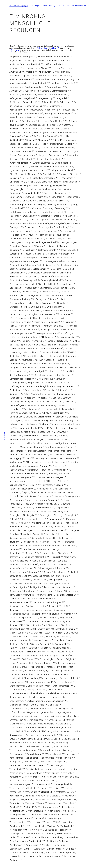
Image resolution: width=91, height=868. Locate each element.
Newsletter (15, 50)
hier (13, 52)
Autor (45, 6)
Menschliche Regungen (19, 6)
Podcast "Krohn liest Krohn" (78, 6)
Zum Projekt (35, 6)
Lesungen (53, 6)
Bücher (62, 6)
